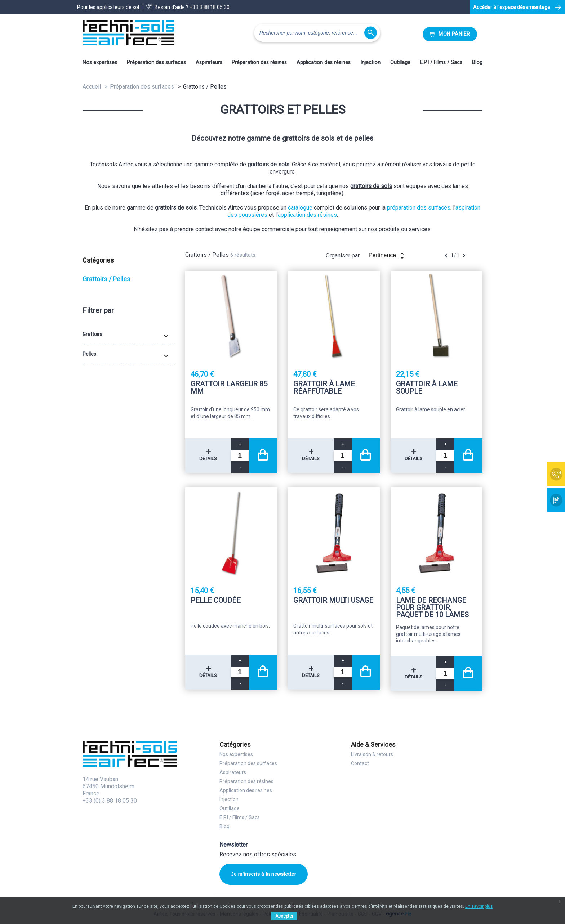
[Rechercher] (317, 33)
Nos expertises (100, 62)
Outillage (400, 62)
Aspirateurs (209, 62)
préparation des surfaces (419, 208)
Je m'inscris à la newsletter (264, 874)
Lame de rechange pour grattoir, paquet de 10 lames (432, 607)
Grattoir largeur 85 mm (229, 388)
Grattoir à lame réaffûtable (324, 388)
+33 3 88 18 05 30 (210, 7)
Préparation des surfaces (156, 62)
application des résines (307, 215)
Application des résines (324, 62)
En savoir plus (479, 906)
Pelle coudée (216, 601)
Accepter (284, 916)
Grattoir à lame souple (427, 388)
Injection (370, 62)
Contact (360, 763)
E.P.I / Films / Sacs (441, 62)
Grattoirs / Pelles (106, 279)
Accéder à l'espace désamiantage (512, 7)
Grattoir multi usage (333, 601)
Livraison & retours (372, 754)
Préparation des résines (259, 62)
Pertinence (388, 256)
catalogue (300, 208)
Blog (477, 62)
